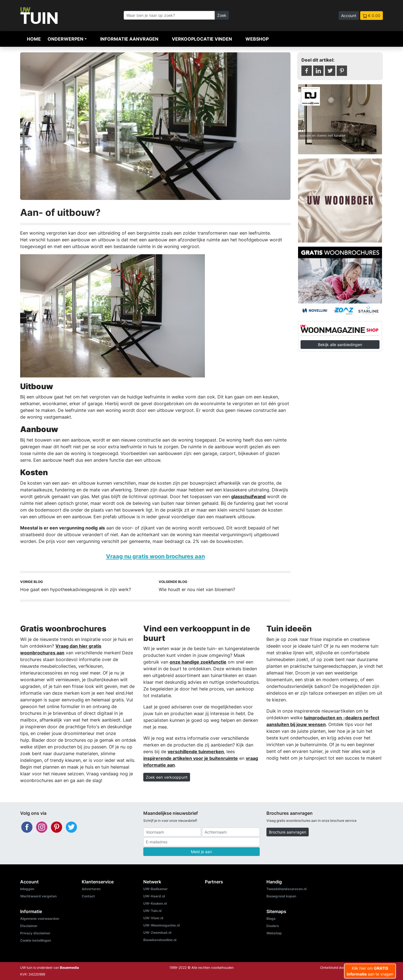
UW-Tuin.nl (152, 911)
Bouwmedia (69, 968)
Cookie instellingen (36, 940)
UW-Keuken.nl (155, 903)
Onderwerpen (65, 39)
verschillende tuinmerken (196, 752)
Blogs (271, 919)
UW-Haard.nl (154, 896)
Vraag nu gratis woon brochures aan (155, 556)
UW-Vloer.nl (153, 918)
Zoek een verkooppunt (167, 777)
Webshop (257, 39)
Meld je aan (201, 852)
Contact (88, 896)
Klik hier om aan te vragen (370, 971)
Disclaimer (29, 926)
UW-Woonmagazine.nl (161, 925)
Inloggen (27, 889)
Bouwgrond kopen (281, 896)
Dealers (273, 926)
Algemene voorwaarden (40, 919)
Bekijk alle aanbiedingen (340, 345)
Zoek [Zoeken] (222, 15)
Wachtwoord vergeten (38, 896)
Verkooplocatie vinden (202, 39)
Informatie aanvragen (129, 39)
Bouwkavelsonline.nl (160, 940)
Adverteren (91, 889)
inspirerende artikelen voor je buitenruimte (191, 758)
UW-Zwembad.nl (157, 933)
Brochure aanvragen (288, 832)
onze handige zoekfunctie (198, 662)
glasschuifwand (248, 496)
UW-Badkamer (155, 889)
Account (349, 16)
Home (34, 39)
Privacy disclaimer (35, 933)
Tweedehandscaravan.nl (286, 889)
